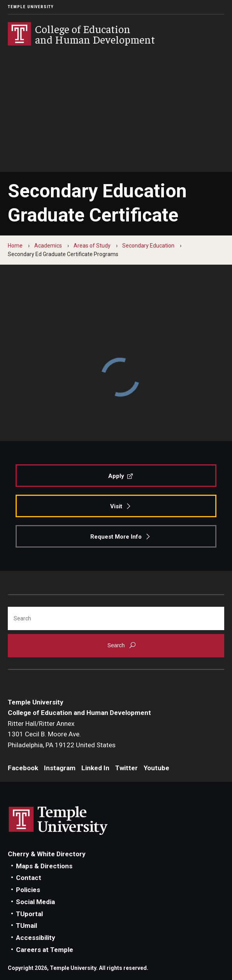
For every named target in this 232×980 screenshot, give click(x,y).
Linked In (95, 768)
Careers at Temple (45, 950)
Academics (48, 246)
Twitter (127, 768)
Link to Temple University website (58, 821)
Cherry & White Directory (47, 854)
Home (15, 246)
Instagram (60, 768)
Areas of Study (92, 246)
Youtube (156, 768)
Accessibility (36, 938)
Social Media (35, 902)
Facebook (23, 768)
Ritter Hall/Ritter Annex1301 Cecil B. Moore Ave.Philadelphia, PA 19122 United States (62, 734)
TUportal (29, 914)
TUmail (26, 926)
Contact (29, 878)
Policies (28, 890)
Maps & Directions (44, 866)
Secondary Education (148, 246)
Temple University (31, 7)
